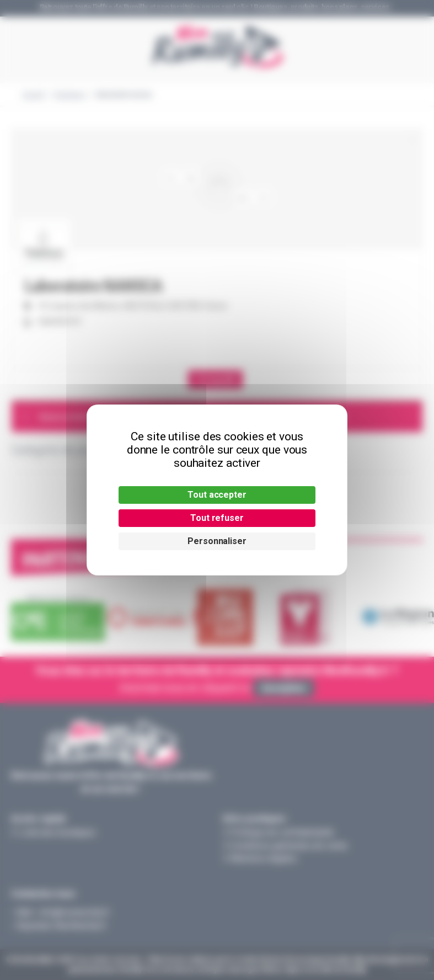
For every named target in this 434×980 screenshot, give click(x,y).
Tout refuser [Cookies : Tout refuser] (217, 518)
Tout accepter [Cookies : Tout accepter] (217, 495)
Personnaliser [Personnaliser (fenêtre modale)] (217, 541)
